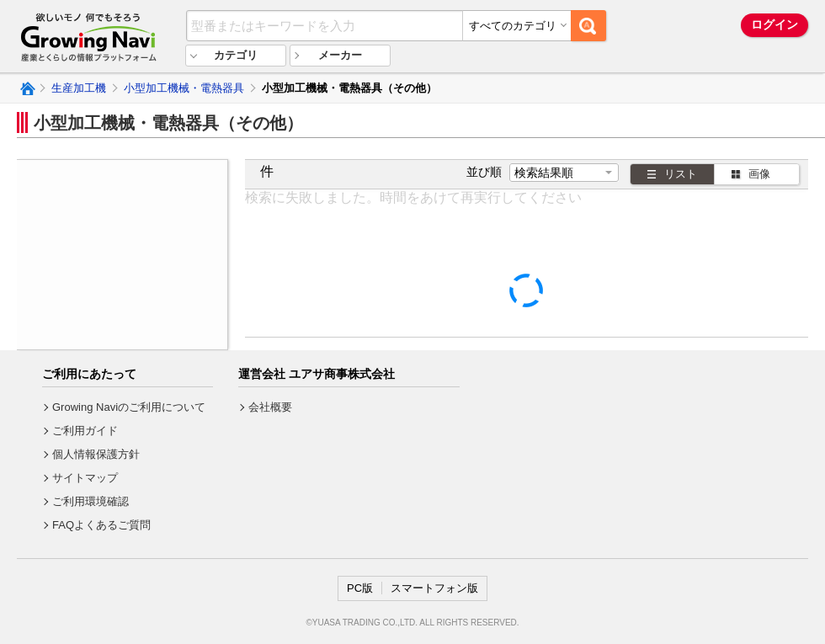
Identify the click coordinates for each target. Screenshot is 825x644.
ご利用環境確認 (90, 501)
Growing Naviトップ (27, 88)
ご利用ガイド (85, 431)
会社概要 (270, 407)
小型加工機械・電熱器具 (184, 88)
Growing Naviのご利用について (129, 407)
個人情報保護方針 (96, 454)
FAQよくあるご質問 (101, 525)
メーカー (340, 55)
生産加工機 (79, 88)
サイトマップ (85, 478)
